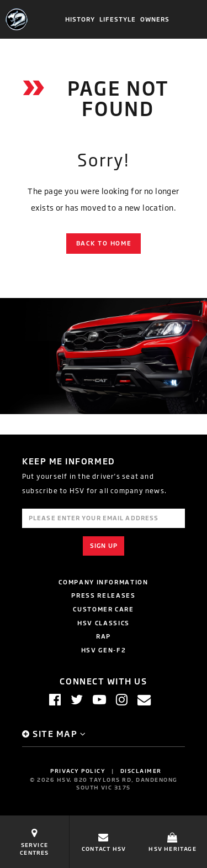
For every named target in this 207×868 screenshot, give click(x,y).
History (80, 19)
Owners (155, 19)
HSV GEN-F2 (104, 650)
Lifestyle (118, 19)
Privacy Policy (78, 771)
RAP (104, 636)
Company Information (103, 582)
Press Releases (103, 595)
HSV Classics (104, 623)
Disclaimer (141, 771)
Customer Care (103, 609)
